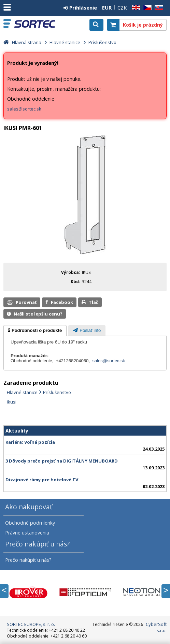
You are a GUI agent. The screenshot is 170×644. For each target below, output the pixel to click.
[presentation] (35, 331)
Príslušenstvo (57, 392)
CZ (146, 8)
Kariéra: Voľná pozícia (30, 442)
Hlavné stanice (22, 392)
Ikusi (12, 402)
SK (158, 8)
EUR (107, 8)
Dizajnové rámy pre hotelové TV (42, 480)
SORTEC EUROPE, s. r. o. (35, 24)
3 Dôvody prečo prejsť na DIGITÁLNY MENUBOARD (62, 461)
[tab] (35, 331)
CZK (122, 8)
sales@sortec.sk (24, 109)
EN (135, 8)
